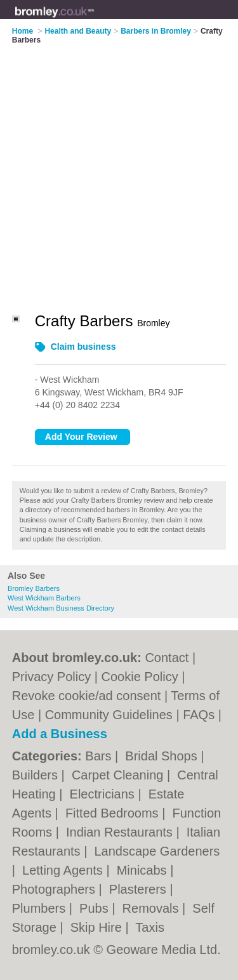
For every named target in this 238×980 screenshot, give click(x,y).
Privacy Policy (51, 677)
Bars (100, 756)
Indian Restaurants (121, 832)
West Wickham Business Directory (61, 608)
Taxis (150, 927)
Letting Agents (64, 870)
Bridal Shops (163, 756)
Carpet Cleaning (119, 775)
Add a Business (60, 734)
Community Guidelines (109, 715)
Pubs (96, 908)
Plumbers (41, 908)
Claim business (83, 347)
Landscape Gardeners (157, 851)
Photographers (56, 889)
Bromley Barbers (34, 588)
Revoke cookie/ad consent (87, 696)
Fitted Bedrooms (114, 813)
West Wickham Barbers (44, 598)
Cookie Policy (140, 677)
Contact (167, 658)
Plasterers (140, 889)
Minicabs (143, 870)
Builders (37, 775)
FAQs (199, 715)
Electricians (104, 794)
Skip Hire (98, 927)
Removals (152, 908)
